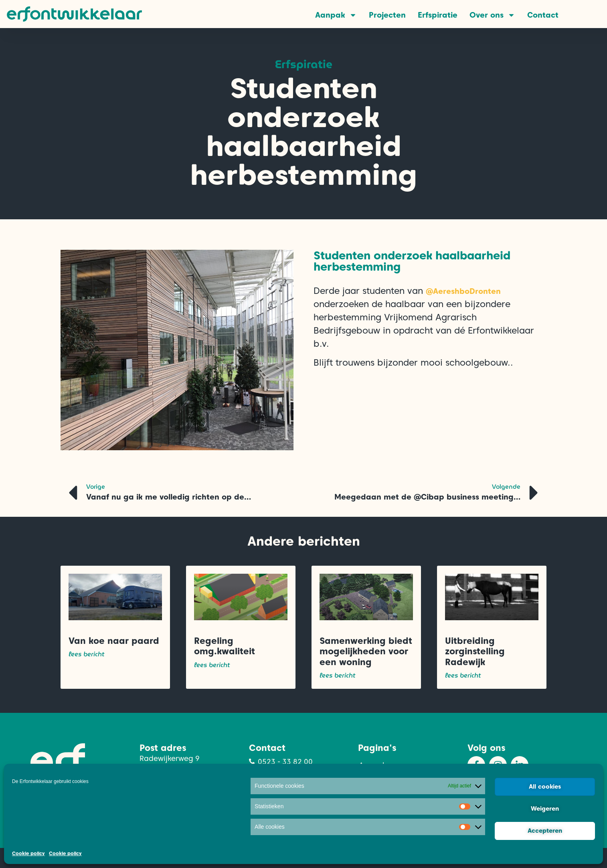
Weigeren (545, 809)
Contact (543, 15)
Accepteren (545, 831)
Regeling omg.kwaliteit (225, 646)
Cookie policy (28, 853)
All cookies (545, 787)
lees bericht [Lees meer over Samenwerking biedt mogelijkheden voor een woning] (338, 676)
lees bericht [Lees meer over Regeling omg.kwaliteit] (212, 665)
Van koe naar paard (114, 641)
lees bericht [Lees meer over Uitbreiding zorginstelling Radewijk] (463, 676)
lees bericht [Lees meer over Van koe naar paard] (87, 654)
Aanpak (336, 15)
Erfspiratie (438, 15)
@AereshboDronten (463, 291)
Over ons (492, 15)
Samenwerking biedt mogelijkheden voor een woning (366, 651)
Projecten (387, 15)
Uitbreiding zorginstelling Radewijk (475, 651)
